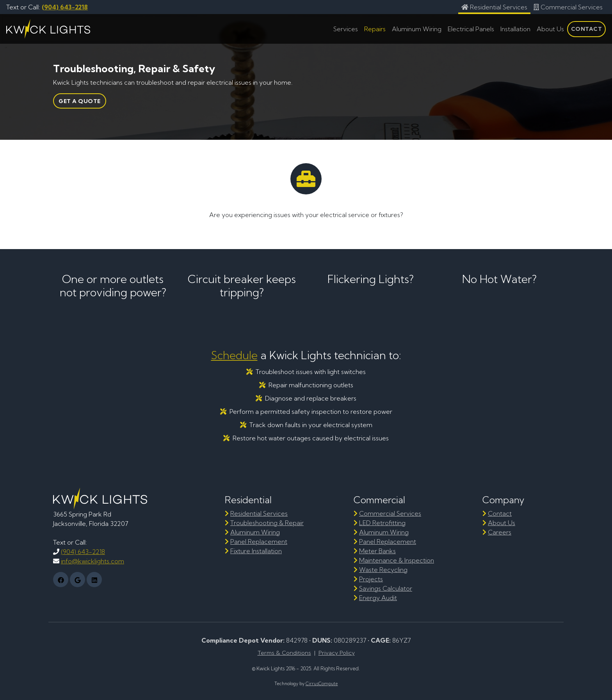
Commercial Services (390, 513)
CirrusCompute (322, 684)
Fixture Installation (256, 551)
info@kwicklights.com (93, 561)
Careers (500, 532)
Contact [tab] (587, 29)
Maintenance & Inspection (397, 560)
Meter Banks (377, 551)
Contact (500, 513)
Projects (371, 579)
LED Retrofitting (382, 523)
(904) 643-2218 (65, 7)
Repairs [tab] (375, 29)
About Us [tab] (550, 29)
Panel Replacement (259, 541)
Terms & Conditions (284, 653)
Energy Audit (378, 598)
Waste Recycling (383, 570)
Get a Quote (80, 101)
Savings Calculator (386, 588)
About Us (502, 523)
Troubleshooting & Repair (267, 523)
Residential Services (259, 513)
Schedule (234, 355)
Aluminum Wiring (255, 532)
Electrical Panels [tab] (471, 29)
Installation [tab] (515, 29)
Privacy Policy (337, 653)
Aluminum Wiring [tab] (417, 29)
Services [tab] (346, 29)
